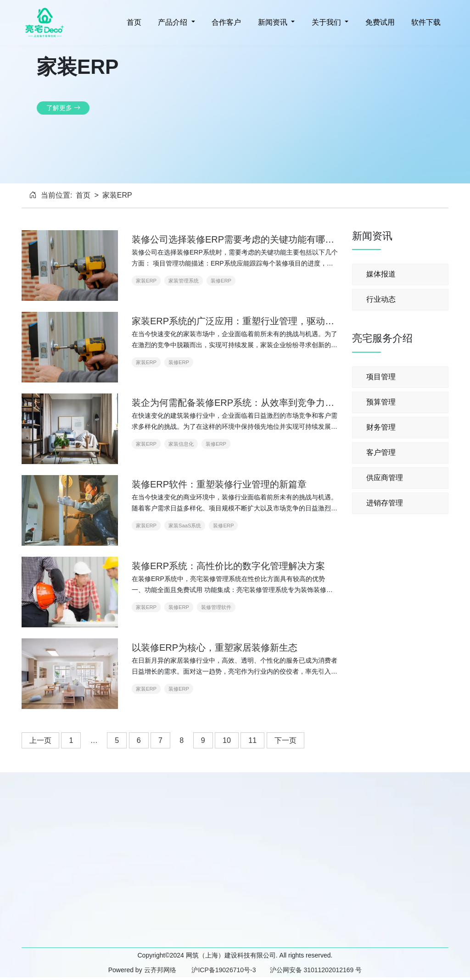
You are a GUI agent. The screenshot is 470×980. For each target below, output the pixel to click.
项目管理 (381, 377)
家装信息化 (181, 444)
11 (252, 740)
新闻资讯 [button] (272, 22)
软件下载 (425, 22)
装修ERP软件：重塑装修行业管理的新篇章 (219, 484)
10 (227, 740)
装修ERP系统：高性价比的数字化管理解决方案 (228, 566)
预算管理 (381, 402)
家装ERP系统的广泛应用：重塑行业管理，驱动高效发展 (247, 321)
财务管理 (381, 427)
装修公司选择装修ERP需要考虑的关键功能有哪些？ (238, 239)
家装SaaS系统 (185, 526)
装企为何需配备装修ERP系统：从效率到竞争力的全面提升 (251, 403)
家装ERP (146, 281)
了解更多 (63, 108)
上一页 (40, 740)
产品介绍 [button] (173, 22)
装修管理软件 (216, 607)
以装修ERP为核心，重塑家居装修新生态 (215, 648)
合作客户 (225, 22)
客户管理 (381, 452)
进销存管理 (385, 503)
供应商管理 (385, 478)
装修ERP (221, 281)
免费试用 (379, 22)
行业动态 (381, 299)
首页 (133, 22)
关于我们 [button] (326, 22)
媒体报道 (381, 274)
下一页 (285, 740)
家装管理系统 (184, 281)
